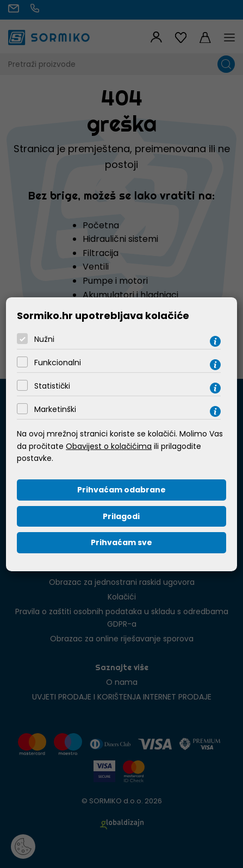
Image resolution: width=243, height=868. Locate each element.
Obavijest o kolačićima (109, 446)
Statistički (52, 386)
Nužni (44, 339)
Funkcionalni (58, 363)
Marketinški (55, 409)
